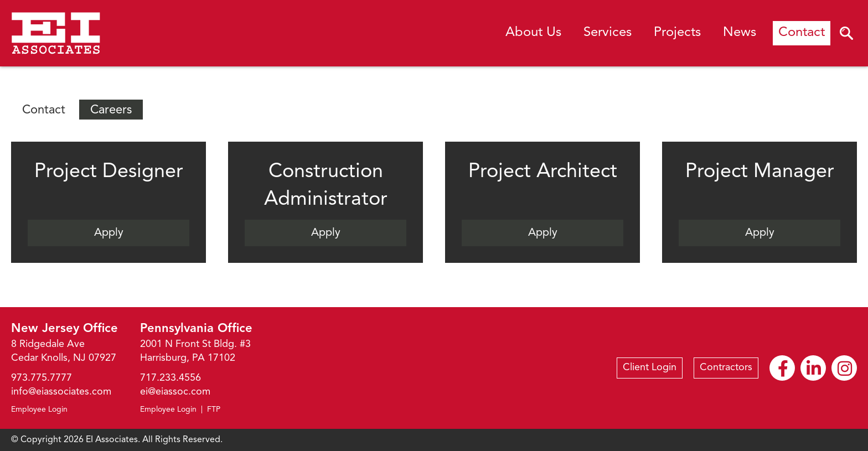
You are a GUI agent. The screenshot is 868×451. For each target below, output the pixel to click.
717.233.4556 (170, 378)
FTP (214, 409)
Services (608, 33)
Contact (802, 33)
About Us (533, 33)
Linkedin (813, 368)
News (740, 33)
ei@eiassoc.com (175, 392)
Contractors (726, 367)
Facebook (782, 368)
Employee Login (39, 409)
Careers (111, 110)
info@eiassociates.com (61, 392)
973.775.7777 (42, 378)
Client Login (650, 367)
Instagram (844, 368)
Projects (677, 33)
